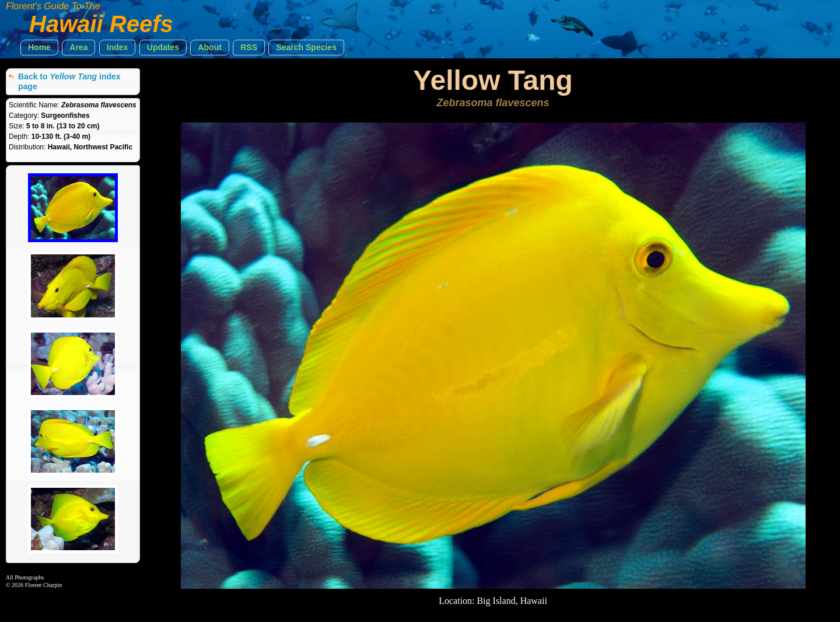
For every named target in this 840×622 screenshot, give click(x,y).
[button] (39, 48)
